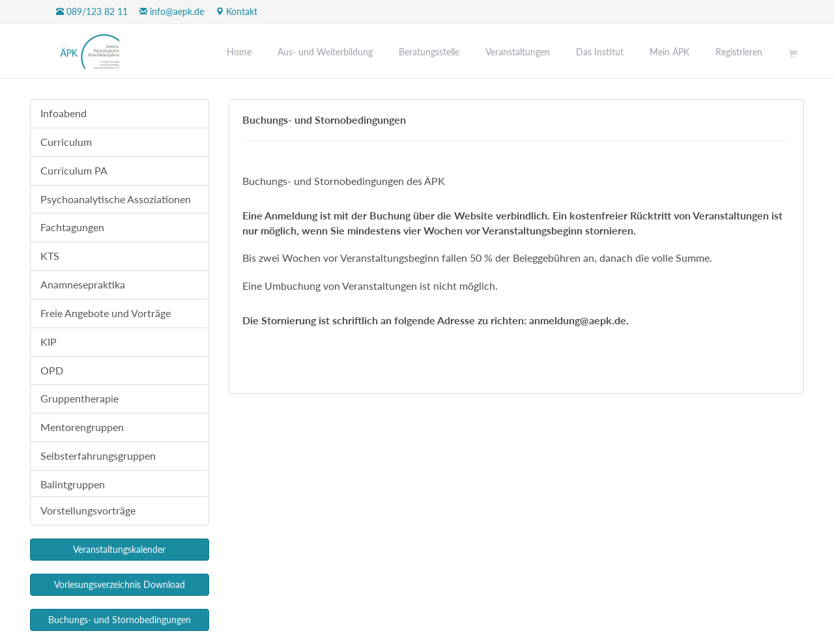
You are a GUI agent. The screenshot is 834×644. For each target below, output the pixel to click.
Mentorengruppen (82, 427)
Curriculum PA (74, 170)
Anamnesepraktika (83, 284)
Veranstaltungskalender (119, 549)
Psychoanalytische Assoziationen (116, 199)
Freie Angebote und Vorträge (106, 313)
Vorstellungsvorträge (88, 510)
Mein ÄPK (669, 52)
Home (239, 52)
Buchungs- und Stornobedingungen (120, 620)
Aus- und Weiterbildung (325, 52)
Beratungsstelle (429, 52)
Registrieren (739, 52)
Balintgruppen (73, 484)
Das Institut (600, 52)
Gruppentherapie (79, 398)
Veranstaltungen (518, 52)
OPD (52, 370)
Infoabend (64, 113)
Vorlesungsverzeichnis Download (120, 584)
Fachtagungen (72, 227)
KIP (49, 342)
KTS (50, 256)
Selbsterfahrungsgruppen (98, 455)
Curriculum (66, 142)
